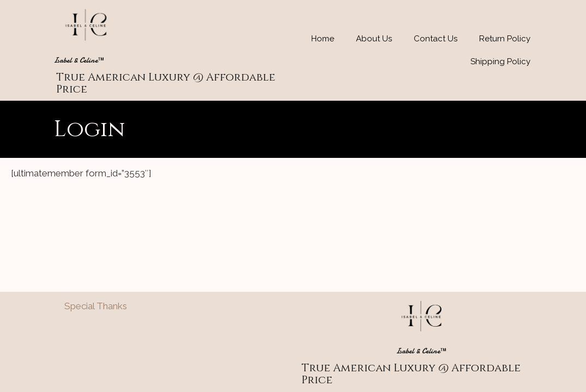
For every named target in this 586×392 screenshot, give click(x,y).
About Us (374, 39)
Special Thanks (96, 306)
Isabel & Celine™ (79, 60)
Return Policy (505, 39)
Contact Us (436, 39)
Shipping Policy (500, 62)
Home (323, 39)
